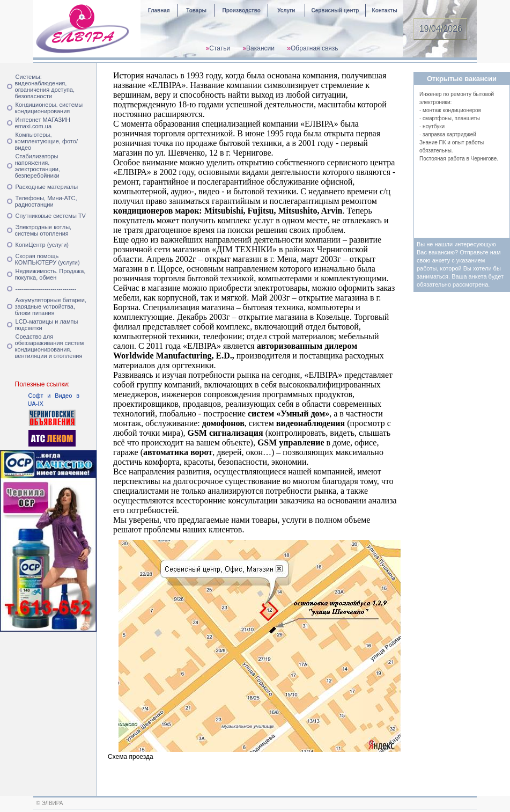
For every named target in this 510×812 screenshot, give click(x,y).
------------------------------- (46, 289)
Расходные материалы (47, 187)
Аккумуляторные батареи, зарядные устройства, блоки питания (51, 306)
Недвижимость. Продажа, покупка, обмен (50, 274)
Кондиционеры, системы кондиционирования (49, 108)
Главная (159, 10)
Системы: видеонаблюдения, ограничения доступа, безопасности (45, 86)
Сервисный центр (335, 10)
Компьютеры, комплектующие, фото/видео (46, 141)
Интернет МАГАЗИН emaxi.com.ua (43, 123)
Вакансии (260, 48)
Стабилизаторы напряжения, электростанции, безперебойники (38, 166)
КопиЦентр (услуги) (42, 245)
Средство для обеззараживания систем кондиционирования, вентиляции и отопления (50, 346)
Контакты (385, 10)
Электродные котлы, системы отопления (43, 230)
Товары (196, 10)
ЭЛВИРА (53, 803)
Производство (241, 10)
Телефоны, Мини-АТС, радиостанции (46, 201)
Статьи (220, 48)
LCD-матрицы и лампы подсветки (47, 325)
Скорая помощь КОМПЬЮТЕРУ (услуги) (47, 259)
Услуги (286, 10)
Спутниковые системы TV (51, 216)
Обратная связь (314, 48)
